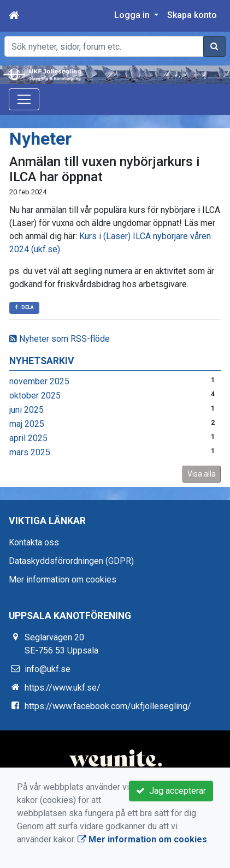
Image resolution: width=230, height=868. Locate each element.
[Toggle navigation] (24, 99)
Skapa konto (192, 15)
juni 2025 (26, 410)
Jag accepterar (171, 791)
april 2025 (28, 438)
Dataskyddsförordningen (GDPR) (71, 561)
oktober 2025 (35, 396)
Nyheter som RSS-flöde (60, 339)
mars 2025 (30, 452)
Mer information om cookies (63, 579)
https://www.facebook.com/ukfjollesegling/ (108, 706)
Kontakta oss (34, 542)
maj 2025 (27, 424)
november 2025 (39, 381)
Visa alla (202, 474)
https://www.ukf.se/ (63, 688)
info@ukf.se (48, 669)
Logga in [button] (133, 15)
